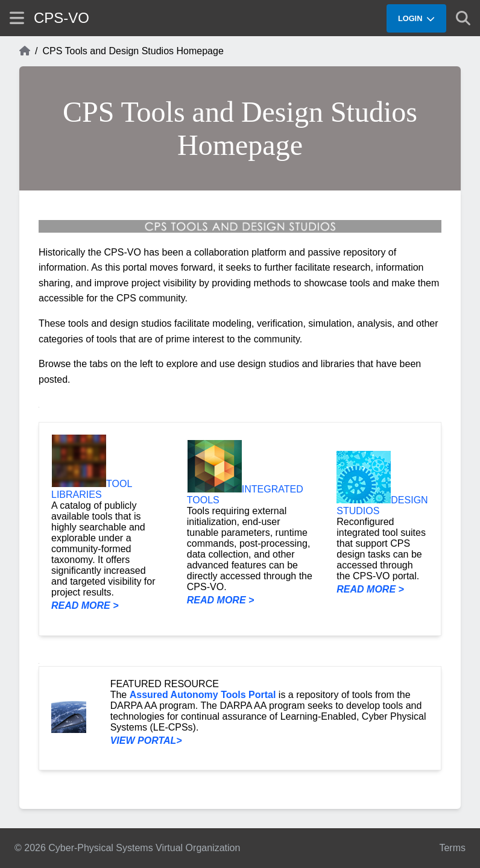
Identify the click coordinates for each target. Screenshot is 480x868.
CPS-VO (62, 18)
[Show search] (463, 18)
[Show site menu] (17, 18)
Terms (452, 848)
